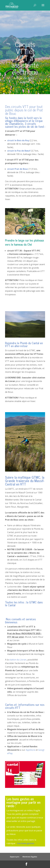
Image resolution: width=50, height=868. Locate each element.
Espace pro (15, 857)
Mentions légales (30, 857)
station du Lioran (18, 660)
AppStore (30, 750)
